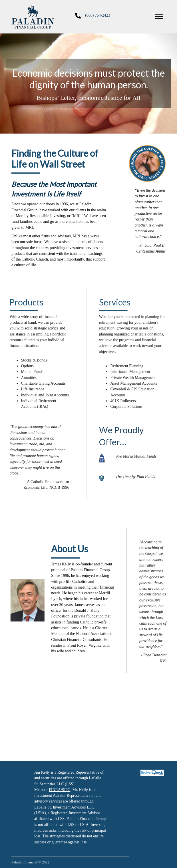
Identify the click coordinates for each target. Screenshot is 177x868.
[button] (159, 17)
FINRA (55, 790)
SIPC (66, 790)
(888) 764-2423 (98, 15)
